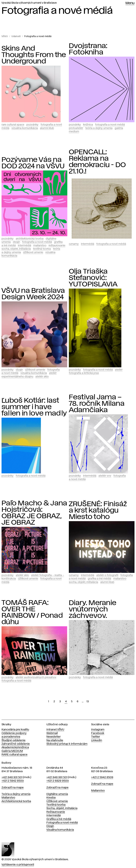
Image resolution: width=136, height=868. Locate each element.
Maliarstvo (40, 246)
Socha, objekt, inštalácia (16, 249)
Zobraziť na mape (13, 788)
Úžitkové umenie (33, 252)
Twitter (96, 737)
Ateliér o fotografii (107, 575)
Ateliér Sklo (42, 377)
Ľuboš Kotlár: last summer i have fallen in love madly (34, 407)
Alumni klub (47, 128)
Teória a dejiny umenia (99, 128)
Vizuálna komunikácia (25, 128)
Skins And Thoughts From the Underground (34, 55)
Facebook (98, 733)
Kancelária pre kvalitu (15, 730)
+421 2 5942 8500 (13, 781)
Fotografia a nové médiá (38, 36)
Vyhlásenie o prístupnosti (18, 865)
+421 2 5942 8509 (102, 777)
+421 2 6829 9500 (58, 781)
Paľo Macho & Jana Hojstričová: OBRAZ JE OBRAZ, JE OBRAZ (34, 513)
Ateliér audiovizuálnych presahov (36, 677)
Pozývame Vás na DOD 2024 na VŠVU (33, 163)
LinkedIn (97, 740)
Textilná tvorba (42, 249)
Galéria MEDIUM (12, 751)
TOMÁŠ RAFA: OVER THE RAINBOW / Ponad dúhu (32, 612)
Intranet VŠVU (55, 730)
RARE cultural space (15, 755)
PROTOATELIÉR (76, 128)
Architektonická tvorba (30, 239)
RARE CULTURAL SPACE (13, 125)
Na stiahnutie (55, 740)
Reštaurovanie (57, 246)
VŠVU (5, 36)
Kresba (51, 798)
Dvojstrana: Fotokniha (88, 49)
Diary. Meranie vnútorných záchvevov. (93, 609)
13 (88, 702)
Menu (130, 3)
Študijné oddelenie (14, 740)
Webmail (52, 733)
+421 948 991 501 (57, 777)
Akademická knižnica (15, 747)
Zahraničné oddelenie (16, 744)
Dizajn (16, 242)
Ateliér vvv (105, 476)
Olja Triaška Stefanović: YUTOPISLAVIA (93, 278)
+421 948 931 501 (12, 777)
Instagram (98, 730)
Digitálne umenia (57, 794)
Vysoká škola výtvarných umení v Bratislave (29, 3)
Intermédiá (24, 246)
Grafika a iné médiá (99, 579)
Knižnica (88, 125)
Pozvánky (32, 125)
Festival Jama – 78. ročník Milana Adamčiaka (97, 404)
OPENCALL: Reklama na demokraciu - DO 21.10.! (97, 162)
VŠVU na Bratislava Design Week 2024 (33, 294)
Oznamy (74, 244)
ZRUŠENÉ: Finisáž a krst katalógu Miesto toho (98, 510)
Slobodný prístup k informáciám (67, 744)
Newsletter (54, 737)
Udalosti (16, 36)
